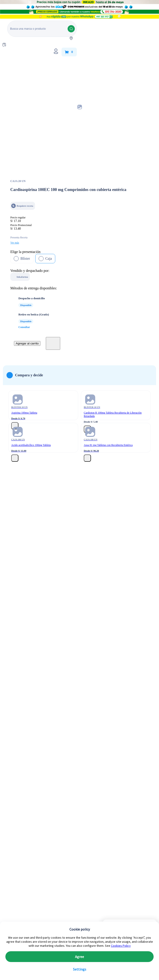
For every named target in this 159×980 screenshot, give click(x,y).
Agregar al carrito (27, 343)
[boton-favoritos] (53, 343)
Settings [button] (80, 969)
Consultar (24, 327)
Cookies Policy (121, 946)
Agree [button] (79, 957)
